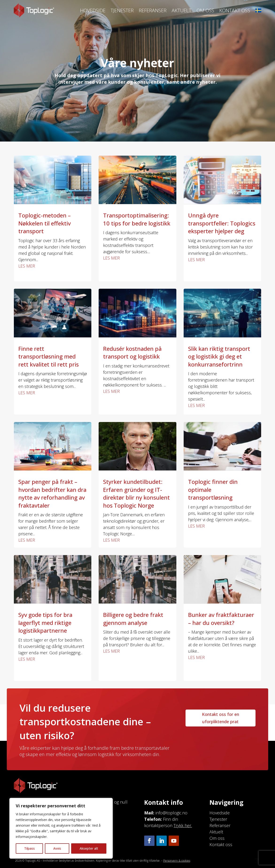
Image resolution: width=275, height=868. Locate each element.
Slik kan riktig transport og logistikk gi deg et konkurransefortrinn (219, 356)
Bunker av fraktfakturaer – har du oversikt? (221, 619)
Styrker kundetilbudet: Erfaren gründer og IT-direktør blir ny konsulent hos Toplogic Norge (136, 493)
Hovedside (93, 10)
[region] (61, 828)
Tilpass (29, 848)
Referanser (153, 10)
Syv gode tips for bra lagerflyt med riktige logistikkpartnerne (45, 623)
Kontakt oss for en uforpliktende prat (221, 718)
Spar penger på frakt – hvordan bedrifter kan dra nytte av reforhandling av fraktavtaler (52, 493)
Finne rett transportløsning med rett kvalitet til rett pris (48, 356)
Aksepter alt (89, 848)
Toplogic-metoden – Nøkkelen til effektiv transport (45, 223)
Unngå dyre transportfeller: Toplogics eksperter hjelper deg (222, 223)
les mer (27, 266)
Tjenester (122, 10)
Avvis (57, 848)
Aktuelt (182, 10)
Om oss (205, 10)
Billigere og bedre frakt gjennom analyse (133, 619)
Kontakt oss (235, 10)
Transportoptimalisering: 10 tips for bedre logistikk (137, 219)
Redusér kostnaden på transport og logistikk (132, 353)
